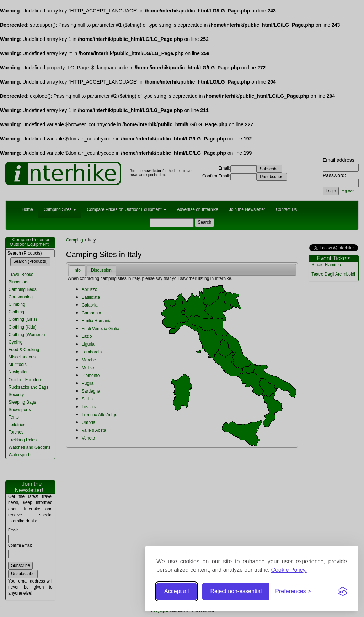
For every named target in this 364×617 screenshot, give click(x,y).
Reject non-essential (236, 591)
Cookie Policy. (289, 570)
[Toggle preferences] (293, 592)
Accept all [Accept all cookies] (176, 591)
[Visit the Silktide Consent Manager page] (343, 591)
